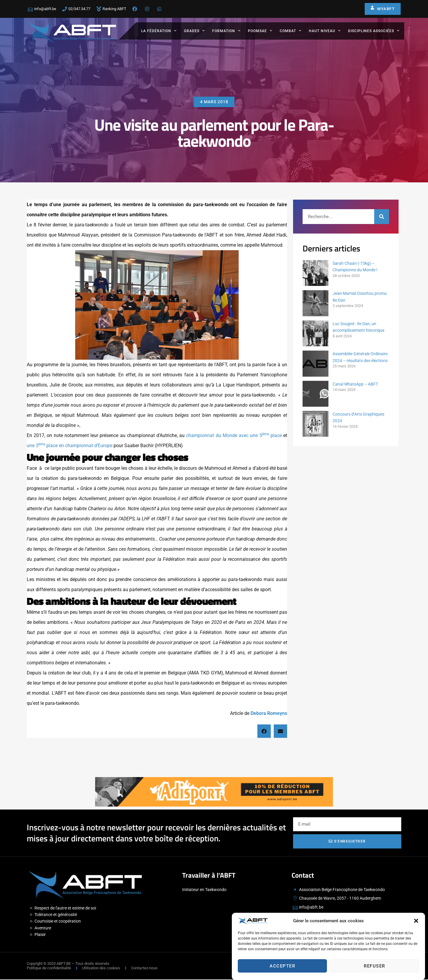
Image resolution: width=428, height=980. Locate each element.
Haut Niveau (325, 31)
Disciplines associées (374, 31)
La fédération (159, 31)
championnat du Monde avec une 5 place (233, 435)
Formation (226, 31)
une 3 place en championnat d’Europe (70, 446)
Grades (194, 31)
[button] (416, 933)
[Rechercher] (382, 217)
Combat (291, 31)
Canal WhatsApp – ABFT (355, 384)
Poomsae (260, 31)
